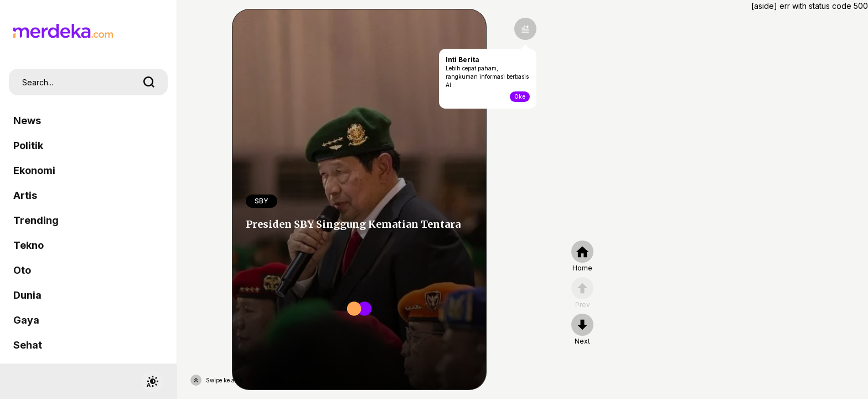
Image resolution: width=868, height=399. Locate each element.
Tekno (29, 245)
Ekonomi (34, 170)
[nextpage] (582, 330)
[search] (149, 82)
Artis (25, 195)
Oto (22, 270)
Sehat (28, 345)
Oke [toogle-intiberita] (520, 96)
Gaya (26, 320)
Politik (28, 145)
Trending (36, 220)
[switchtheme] (152, 381)
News (27, 121)
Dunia (27, 295)
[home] (582, 257)
